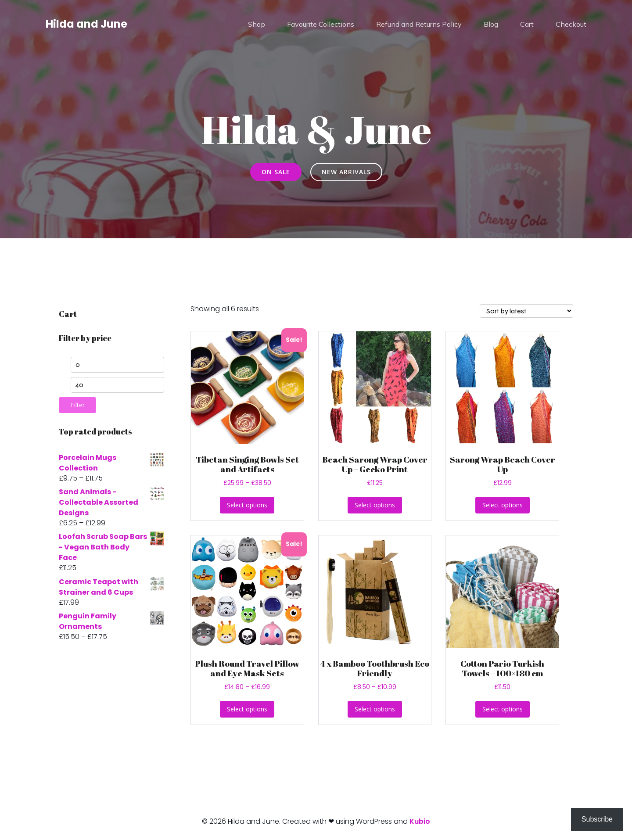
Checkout (571, 24)
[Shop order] (526, 311)
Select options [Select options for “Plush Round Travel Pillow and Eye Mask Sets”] (247, 709)
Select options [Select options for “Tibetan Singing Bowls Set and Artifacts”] (247, 505)
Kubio (420, 821)
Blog (491, 24)
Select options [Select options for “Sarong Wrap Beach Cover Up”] (503, 505)
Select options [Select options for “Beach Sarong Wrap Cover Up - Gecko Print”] (375, 505)
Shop (257, 24)
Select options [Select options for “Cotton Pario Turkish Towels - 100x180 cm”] (503, 709)
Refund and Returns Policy (419, 24)
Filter (78, 405)
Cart (527, 24)
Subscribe (597, 819)
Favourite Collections (321, 24)
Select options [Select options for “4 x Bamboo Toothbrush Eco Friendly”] (375, 709)
